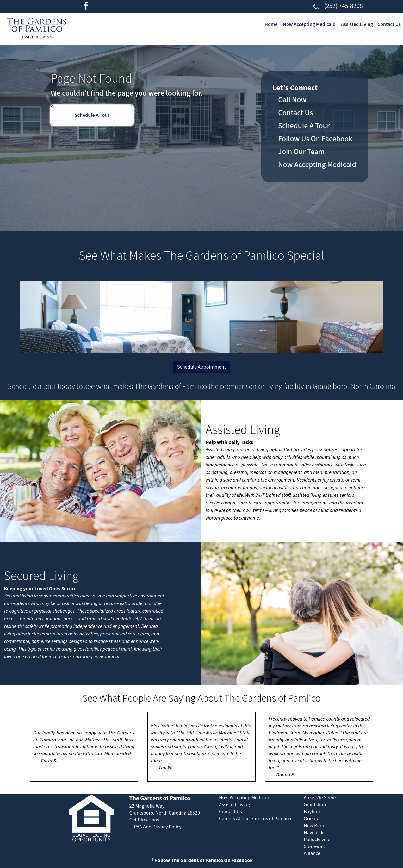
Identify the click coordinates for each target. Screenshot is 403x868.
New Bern (314, 826)
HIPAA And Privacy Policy (155, 827)
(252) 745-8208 (337, 6)
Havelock (313, 833)
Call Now (292, 100)
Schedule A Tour (92, 115)
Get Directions (144, 820)
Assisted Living (357, 24)
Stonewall (314, 846)
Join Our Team (301, 152)
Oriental (312, 819)
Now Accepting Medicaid (309, 24)
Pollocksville (317, 840)
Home (271, 24)
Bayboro (313, 812)
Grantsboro (316, 805)
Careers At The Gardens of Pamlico (255, 819)
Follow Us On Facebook (315, 139)
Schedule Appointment (201, 367)
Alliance (312, 853)
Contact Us (389, 24)
